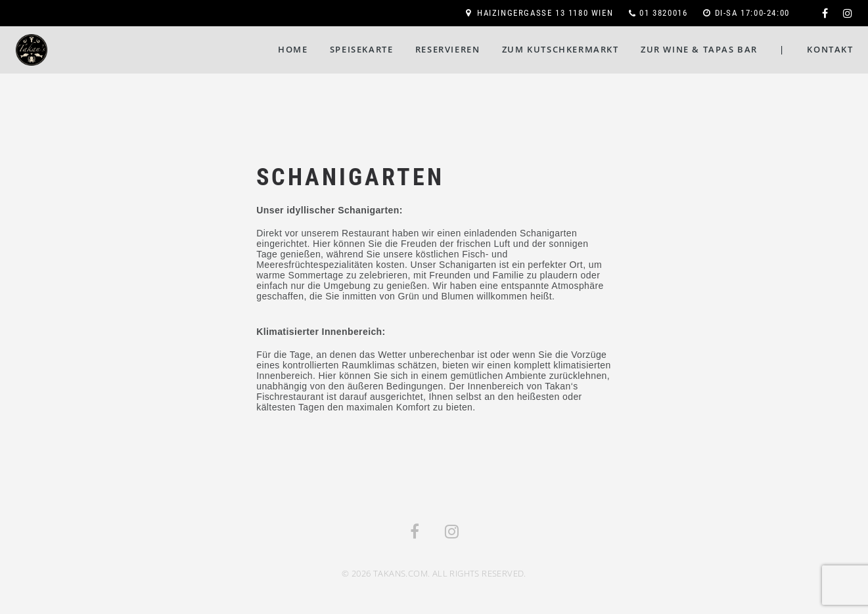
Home (293, 49)
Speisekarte (362, 49)
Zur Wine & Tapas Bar (699, 49)
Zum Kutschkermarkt (560, 49)
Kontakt (830, 49)
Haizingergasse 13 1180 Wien (545, 13)
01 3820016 (663, 13)
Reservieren (448, 49)
